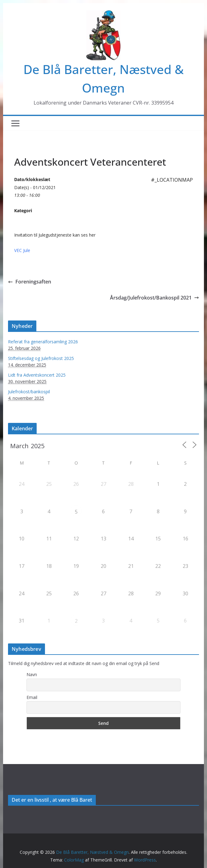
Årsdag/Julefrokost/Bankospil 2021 (154, 298)
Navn (32, 674)
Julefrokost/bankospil (29, 392)
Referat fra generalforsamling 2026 (43, 342)
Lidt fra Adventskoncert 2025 (37, 375)
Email (32, 697)
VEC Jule (22, 250)
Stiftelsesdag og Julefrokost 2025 (41, 358)
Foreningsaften (30, 282)
